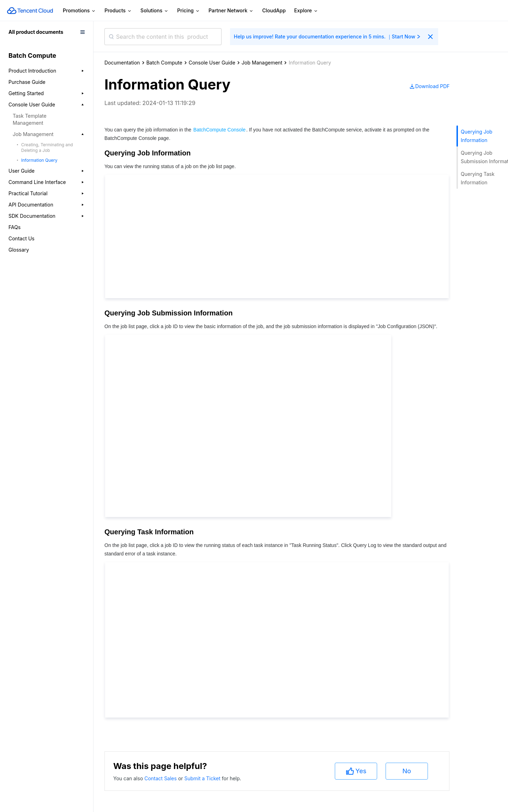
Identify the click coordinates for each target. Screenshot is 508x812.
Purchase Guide (27, 82)
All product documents (36, 32)
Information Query (39, 160)
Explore (306, 11)
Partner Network (231, 11)
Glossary (19, 250)
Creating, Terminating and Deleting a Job (47, 147)
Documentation (122, 63)
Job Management (262, 63)
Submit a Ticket (203, 778)
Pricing (189, 11)
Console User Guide (212, 63)
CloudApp (274, 10)
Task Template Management (30, 119)
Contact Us (22, 238)
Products (118, 11)
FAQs (14, 227)
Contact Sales (161, 778)
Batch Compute (164, 63)
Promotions (79, 11)
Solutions (155, 11)
